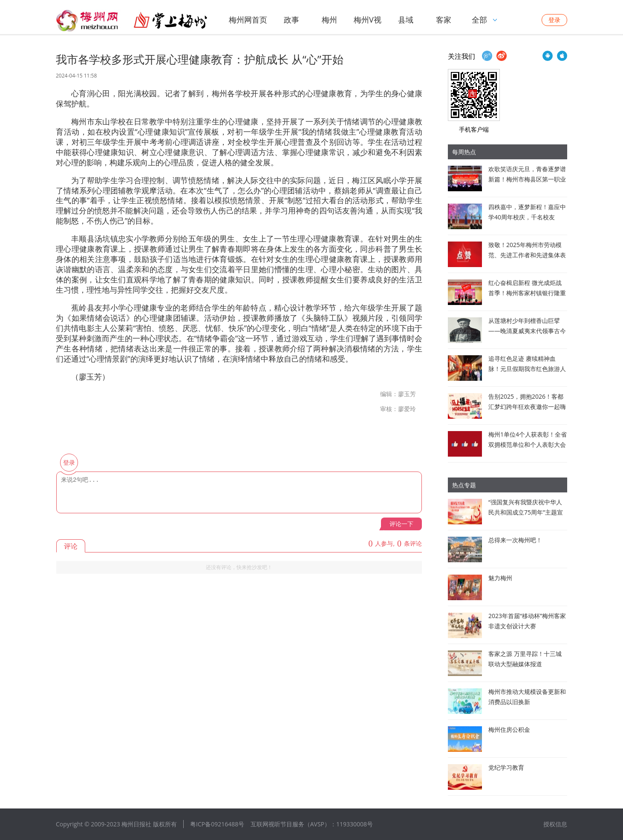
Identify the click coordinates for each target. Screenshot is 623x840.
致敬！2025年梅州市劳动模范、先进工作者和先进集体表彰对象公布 (527, 255)
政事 (291, 20)
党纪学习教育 (506, 767)
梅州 (329, 20)
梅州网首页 (248, 20)
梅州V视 (368, 20)
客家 (444, 20)
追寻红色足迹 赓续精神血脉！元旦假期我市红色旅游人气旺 (527, 369)
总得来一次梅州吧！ (515, 540)
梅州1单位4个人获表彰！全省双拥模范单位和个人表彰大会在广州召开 (528, 444)
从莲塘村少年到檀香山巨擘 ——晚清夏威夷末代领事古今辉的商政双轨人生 (527, 331)
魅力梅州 (500, 578)
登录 (554, 20)
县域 (406, 20)
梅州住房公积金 (509, 729)
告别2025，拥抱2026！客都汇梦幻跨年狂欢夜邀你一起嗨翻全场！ (527, 407)
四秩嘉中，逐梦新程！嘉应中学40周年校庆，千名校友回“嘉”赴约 (527, 217)
